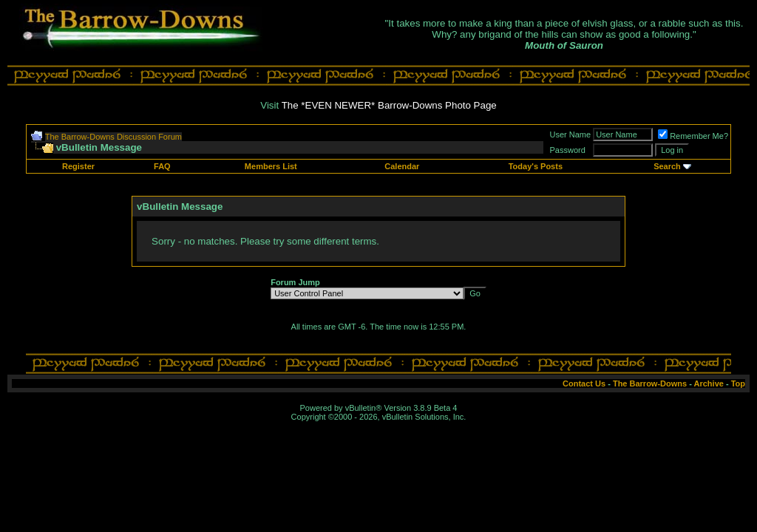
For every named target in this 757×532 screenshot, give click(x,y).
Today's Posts (536, 166)
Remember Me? (693, 136)
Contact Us (584, 383)
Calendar (402, 166)
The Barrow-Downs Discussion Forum (113, 137)
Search (667, 166)
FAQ (162, 166)
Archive (709, 383)
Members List (271, 166)
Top (738, 383)
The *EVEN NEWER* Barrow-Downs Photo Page (389, 105)
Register (78, 166)
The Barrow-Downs (650, 383)
